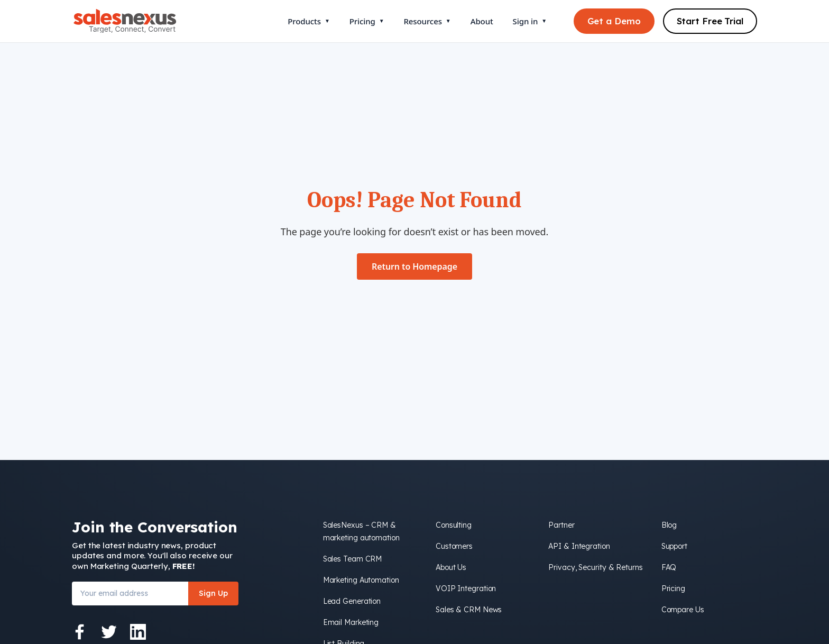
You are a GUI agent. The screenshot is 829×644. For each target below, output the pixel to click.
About (482, 21)
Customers (454, 546)
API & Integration (579, 546)
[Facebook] (80, 632)
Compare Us (683, 610)
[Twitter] (109, 632)
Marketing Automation (361, 580)
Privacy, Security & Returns (595, 567)
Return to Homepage (414, 266)
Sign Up (213, 593)
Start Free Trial (710, 21)
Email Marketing (351, 622)
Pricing (367, 21)
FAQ (669, 567)
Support (674, 546)
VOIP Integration (466, 588)
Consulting (454, 525)
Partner (561, 525)
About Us (451, 567)
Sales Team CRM (353, 559)
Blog (669, 525)
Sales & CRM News (469, 610)
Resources (427, 21)
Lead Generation (352, 601)
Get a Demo (614, 21)
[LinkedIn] (138, 632)
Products (308, 21)
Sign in (530, 21)
